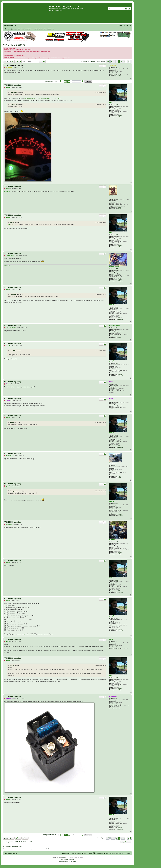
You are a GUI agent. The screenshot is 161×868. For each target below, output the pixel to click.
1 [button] (114, 61)
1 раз (119, 76)
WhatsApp (7, 266)
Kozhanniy (112, 539)
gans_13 (112, 102)
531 (117, 105)
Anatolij (111, 196)
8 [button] (128, 61)
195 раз (120, 553)
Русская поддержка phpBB (67, 859)
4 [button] (122, 61)
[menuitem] (13, 26)
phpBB (64, 857)
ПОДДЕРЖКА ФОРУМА (50, 81)
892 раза (120, 281)
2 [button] (117, 61)
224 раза (120, 280)
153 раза (120, 116)
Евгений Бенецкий (114, 325)
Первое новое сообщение (88, 61)
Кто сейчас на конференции (13, 847)
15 (117, 465)
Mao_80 (111, 639)
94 (117, 198)
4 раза (120, 336)
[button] (108, 61)
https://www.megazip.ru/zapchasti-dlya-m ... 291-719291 (43, 98)
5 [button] (124, 61)
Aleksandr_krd (113, 696)
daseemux (13, 294)
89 (117, 328)
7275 (117, 269)
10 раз (120, 207)
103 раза (120, 117)
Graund (111, 382)
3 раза (120, 209)
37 (117, 699)
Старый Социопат (114, 266)
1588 (117, 542)
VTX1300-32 (112, 65)
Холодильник (113, 463)
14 (117, 384)
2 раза (120, 337)
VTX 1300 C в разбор (14, 45)
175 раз (120, 554)
